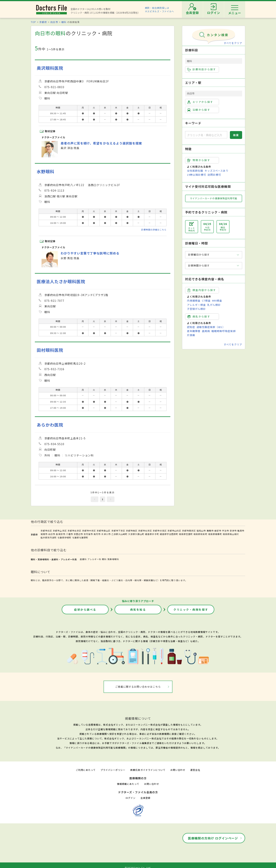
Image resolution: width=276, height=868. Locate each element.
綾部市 (218, 531)
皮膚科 (83, 559)
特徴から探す (199, 160)
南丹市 (97, 534)
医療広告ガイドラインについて (148, 770)
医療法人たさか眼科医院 (61, 281)
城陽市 (44, 534)
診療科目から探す (202, 69)
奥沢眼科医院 (50, 68)
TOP (33, 22)
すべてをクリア (233, 43)
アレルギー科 (94, 559)
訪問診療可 (214, 175)
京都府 (43, 22)
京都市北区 (46, 531)
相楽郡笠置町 (186, 534)
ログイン (131, 798)
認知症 (191, 327)
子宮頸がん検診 (196, 309)
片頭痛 (191, 335)
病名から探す (199, 317)
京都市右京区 (145, 531)
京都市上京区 (60, 531)
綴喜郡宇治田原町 (169, 534)
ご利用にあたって (86, 770)
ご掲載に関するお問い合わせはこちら (138, 687)
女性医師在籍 (195, 171)
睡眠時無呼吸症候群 (224, 331)
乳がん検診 (214, 305)
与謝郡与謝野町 (80, 537)
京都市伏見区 (160, 531)
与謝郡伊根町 (64, 537)
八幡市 (69, 534)
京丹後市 (88, 534)
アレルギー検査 (196, 305)
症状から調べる (85, 610)
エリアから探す (200, 102)
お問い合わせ (178, 770)
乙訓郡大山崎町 (119, 534)
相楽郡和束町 (200, 534)
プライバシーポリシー (113, 770)
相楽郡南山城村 (231, 534)
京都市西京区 (189, 531)
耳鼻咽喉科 (113, 559)
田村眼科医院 (50, 350)
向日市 (54, 22)
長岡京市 (60, 534)
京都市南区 (132, 531)
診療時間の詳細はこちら (154, 230)
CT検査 (206, 301)
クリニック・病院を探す (191, 610)
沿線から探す (199, 110)
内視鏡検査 (194, 301)
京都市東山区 (104, 531)
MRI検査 (217, 301)
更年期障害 (194, 331)
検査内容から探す (202, 290)
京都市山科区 (174, 531)
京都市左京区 (74, 531)
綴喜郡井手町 (152, 534)
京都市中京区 (89, 531)
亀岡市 (241, 531)
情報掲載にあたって (128, 784)
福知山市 (201, 531)
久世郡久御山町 (136, 534)
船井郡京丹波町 (49, 537)
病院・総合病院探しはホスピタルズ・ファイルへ (160, 9)
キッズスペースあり (216, 171)
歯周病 (206, 331)
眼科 (64, 22)
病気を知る (138, 610)
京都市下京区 (118, 531)
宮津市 (233, 531)
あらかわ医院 (50, 425)
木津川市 (106, 534)
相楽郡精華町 (215, 534)
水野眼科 (46, 171)
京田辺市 (78, 534)
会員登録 (145, 798)
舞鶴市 (210, 531)
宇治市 (225, 531)
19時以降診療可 (197, 175)
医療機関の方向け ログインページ (213, 838)
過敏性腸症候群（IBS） (211, 327)
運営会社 (195, 770)
